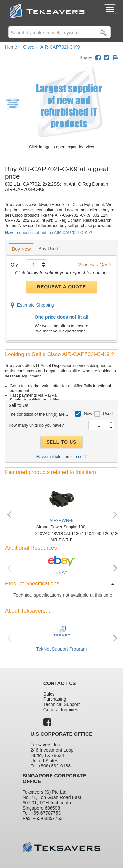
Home (11, 47)
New (88, 414)
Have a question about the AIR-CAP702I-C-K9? (48, 233)
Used (108, 414)
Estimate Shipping (32, 305)
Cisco (29, 47)
